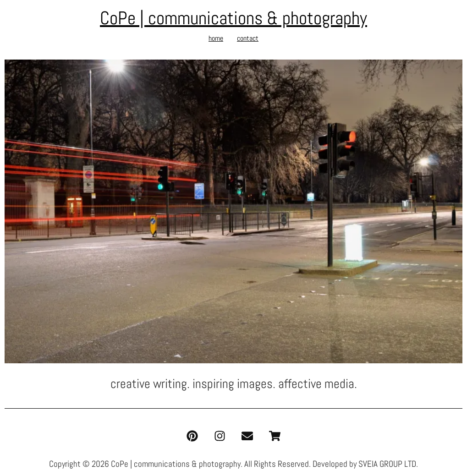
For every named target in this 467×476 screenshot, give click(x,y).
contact (248, 38)
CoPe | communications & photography (233, 18)
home (216, 38)
